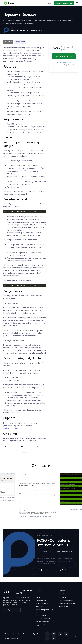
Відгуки (38, 597)
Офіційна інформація (12, 634)
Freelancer (62, 597)
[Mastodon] (54, 638)
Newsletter (40, 607)
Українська (10, 610)
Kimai (9, 3)
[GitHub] (47, 634)
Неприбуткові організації (67, 603)
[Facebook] (47, 638)
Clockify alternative (42, 615)
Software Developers (66, 600)
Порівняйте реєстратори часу (45, 611)
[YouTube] (54, 634)
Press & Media (41, 600)
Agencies (62, 591)
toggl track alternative (43, 625)
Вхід (49, 3)
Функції (38, 591)
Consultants (63, 594)
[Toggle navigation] (77, 3)
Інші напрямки (63, 607)
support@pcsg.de (10, 428)
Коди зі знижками (42, 603)
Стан (75, 636)
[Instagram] (66, 634)
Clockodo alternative (43, 618)
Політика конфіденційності (33, 634)
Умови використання (12, 638)
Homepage (46, 570)
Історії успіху (40, 594)
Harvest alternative (42, 622)
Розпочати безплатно (64, 3)
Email (63, 570)
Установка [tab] (20, 42)
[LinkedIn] (60, 634)
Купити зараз (64, 56)
